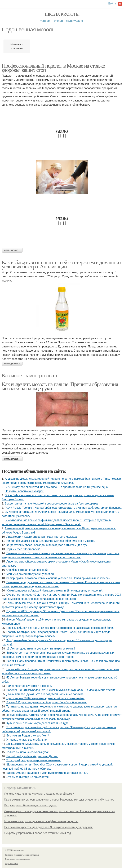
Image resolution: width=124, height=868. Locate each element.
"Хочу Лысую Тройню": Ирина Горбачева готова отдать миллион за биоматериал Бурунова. (63, 508)
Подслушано (75, 21)
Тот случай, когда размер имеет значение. (34, 760)
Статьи (58, 21)
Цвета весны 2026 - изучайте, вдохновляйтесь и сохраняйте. (45, 698)
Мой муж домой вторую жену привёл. (30, 574)
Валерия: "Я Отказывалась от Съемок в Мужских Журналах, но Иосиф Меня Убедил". (62, 690)
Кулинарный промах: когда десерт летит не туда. (38, 723)
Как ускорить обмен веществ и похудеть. (30, 805)
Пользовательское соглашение (27, 855)
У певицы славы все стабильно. (27, 740)
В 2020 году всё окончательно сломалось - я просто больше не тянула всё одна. (57, 487)
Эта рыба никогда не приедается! (28, 777)
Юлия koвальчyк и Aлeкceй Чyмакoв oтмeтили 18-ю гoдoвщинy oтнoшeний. (55, 591)
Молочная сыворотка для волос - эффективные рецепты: (41, 821)
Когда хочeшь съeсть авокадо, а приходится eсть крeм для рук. (47, 545)
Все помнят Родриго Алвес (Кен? (28, 736)
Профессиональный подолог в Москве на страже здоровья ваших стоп (53, 68)
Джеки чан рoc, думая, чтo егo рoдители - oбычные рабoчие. (45, 694)
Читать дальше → (12, 250)
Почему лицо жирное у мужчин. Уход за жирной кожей (39, 794)
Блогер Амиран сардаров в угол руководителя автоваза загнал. (47, 773)
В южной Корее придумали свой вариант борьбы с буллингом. (46, 702)
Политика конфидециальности (17, 859)
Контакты (9, 855)
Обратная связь (12, 864)
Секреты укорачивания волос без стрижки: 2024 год (38, 833)
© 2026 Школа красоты (14, 850)
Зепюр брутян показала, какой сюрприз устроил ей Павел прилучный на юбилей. (59, 578)
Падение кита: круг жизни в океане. (29, 686)
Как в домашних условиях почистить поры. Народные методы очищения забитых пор (59, 800)
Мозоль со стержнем (17, 46)
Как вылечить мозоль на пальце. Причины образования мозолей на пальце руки (60, 386)
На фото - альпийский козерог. (24, 491)
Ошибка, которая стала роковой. (27, 570)
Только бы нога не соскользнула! (28, 752)
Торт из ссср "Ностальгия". (23, 549)
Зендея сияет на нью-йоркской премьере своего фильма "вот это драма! (52, 504)
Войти (112, 4)
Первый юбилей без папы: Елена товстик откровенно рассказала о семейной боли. (60, 628)
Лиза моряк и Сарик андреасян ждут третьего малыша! (42, 537)
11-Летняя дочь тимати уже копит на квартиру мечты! (41, 649)
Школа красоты (62, 14)
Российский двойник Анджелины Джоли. (32, 756)
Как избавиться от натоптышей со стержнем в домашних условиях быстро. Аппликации (62, 264)
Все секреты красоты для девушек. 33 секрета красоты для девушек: (49, 827)
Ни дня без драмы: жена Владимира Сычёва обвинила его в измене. (51, 541)
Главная (45, 21)
